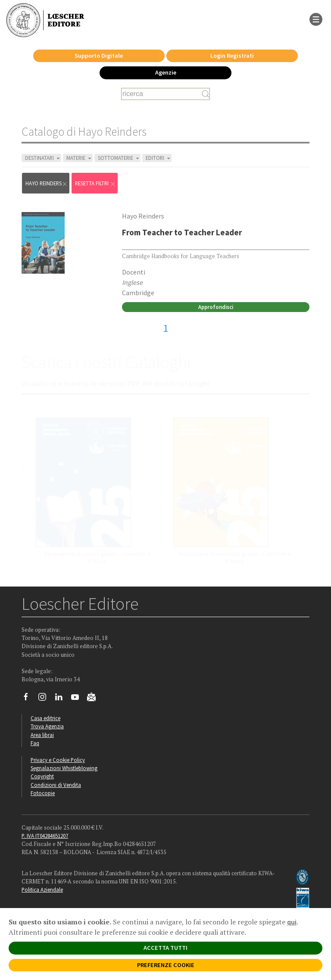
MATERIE (80, 158)
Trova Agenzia (47, 726)
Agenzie (166, 72)
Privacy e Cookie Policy (58, 760)
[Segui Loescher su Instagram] (45, 699)
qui (292, 922)
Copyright (42, 776)
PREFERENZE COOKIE (166, 965)
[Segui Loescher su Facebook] (29, 699)
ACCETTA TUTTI (165, 948)
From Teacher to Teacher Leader (182, 232)
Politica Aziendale (42, 889)
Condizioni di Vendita (56, 785)
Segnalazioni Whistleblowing (64, 768)
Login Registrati (232, 56)
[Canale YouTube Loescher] (78, 699)
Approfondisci (216, 307)
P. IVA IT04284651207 (45, 836)
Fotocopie (43, 793)
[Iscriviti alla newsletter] (95, 698)
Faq (35, 743)
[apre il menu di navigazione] (316, 19)
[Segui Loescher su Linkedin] (62, 699)
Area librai (42, 735)
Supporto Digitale (99, 56)
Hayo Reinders (47, 183)
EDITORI (159, 158)
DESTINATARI (43, 158)
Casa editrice (45, 718)
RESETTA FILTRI (95, 183)
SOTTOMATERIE (119, 158)
